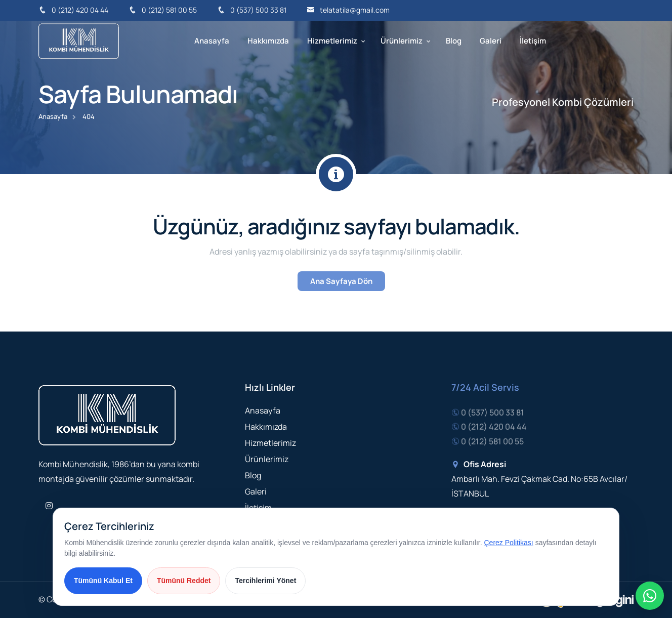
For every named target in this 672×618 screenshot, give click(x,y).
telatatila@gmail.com (348, 10)
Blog (454, 41)
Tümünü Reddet (184, 581)
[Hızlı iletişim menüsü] (650, 596)
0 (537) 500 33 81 (252, 10)
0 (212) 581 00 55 (163, 10)
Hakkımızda (268, 41)
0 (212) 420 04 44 (73, 10)
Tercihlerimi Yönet (265, 581)
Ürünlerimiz (402, 41)
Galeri (491, 41)
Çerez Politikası (509, 543)
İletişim (533, 41)
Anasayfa (212, 41)
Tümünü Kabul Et (103, 581)
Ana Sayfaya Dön (341, 281)
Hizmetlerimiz (332, 41)
